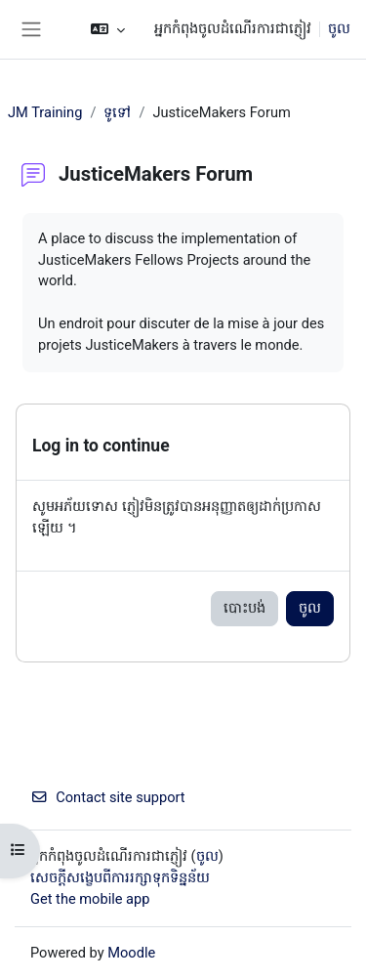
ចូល (339, 28)
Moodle (131, 953)
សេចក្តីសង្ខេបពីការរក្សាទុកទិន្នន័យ (120, 877)
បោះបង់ (244, 608)
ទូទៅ (117, 112)
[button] (108, 29)
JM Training (45, 112)
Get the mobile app (90, 899)
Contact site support (108, 797)
